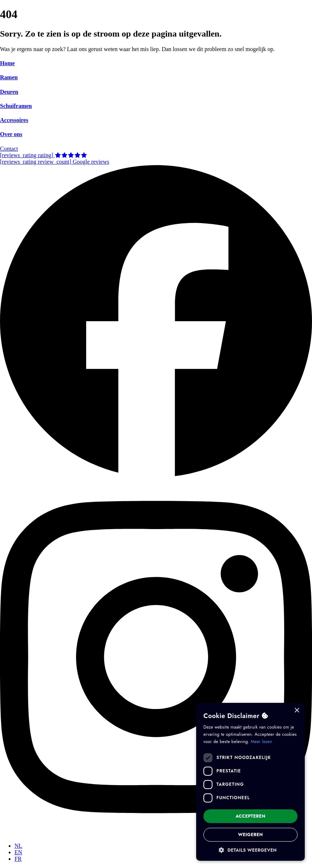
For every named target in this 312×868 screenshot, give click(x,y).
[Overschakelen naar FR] (18, 859)
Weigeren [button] (251, 835)
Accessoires (14, 120)
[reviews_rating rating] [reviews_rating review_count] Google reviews (55, 158)
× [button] (297, 711)
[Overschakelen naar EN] (18, 852)
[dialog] (250, 782)
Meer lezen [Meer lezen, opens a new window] (262, 742)
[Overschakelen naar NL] (18, 846)
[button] (250, 850)
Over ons (11, 134)
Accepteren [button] (250, 816)
